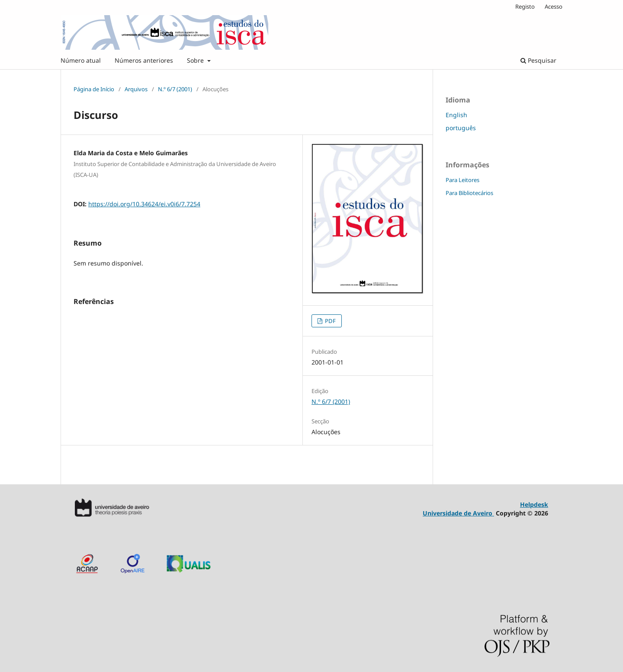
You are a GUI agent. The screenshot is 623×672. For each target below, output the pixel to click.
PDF (330, 321)
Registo (525, 6)
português (461, 128)
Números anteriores (144, 60)
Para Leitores (462, 180)
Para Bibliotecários (469, 193)
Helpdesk (534, 504)
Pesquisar (538, 60)
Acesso (554, 6)
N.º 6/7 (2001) (175, 89)
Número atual (81, 60)
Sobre (196, 60)
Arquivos (136, 89)
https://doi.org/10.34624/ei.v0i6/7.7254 (144, 204)
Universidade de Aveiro (458, 513)
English (456, 115)
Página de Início (94, 89)
